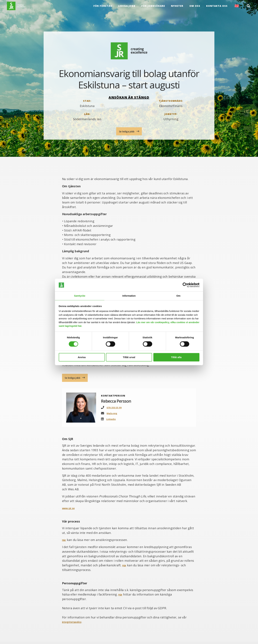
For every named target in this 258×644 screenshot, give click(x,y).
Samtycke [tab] (80, 296)
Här (65, 542)
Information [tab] (129, 296)
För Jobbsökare (152, 8)
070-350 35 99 (115, 410)
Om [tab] (178, 296)
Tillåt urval (129, 357)
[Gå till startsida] (22, 8)
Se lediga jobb (127, 132)
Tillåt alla (176, 357)
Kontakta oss (216, 8)
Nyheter (176, 8)
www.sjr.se (70, 511)
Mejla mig (113, 416)
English (236, 8)
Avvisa (82, 357)
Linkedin (112, 422)
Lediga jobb (126, 8)
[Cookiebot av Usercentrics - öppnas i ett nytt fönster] (185, 285)
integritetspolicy (74, 624)
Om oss (194, 8)
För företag (102, 8)
